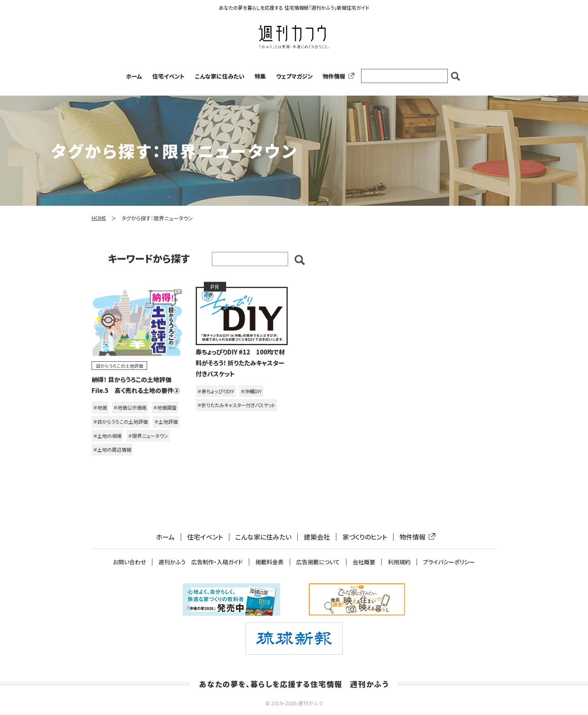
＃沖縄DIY (251, 391)
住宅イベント (169, 76)
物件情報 (337, 76)
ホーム (134, 76)
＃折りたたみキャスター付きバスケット (236, 405)
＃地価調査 (165, 407)
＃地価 (100, 407)
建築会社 (317, 537)
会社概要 (364, 562)
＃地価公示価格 (130, 407)
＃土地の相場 (107, 436)
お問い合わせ (129, 562)
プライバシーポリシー (449, 562)
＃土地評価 (166, 422)
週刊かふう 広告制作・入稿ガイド (201, 562)
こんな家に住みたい (220, 76)
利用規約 (399, 562)
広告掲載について (318, 562)
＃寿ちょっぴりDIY (216, 391)
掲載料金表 (269, 562)
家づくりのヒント (365, 537)
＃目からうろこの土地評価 (121, 422)
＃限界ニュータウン (148, 436)
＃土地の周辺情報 (112, 449)
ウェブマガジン (294, 76)
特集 (260, 76)
